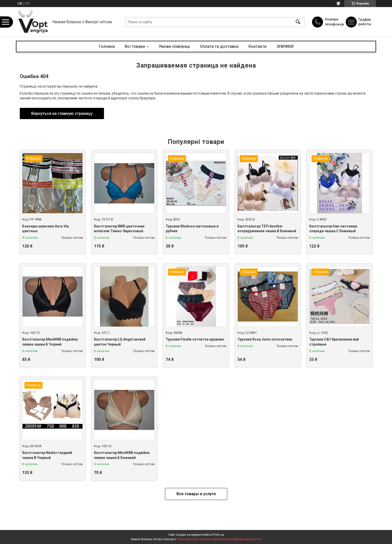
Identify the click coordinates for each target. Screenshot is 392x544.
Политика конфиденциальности (238, 539)
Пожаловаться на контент (195, 539)
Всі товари (135, 46)
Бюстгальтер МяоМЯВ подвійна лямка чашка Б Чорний (50, 342)
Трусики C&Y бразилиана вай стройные (334, 342)
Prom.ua (218, 535)
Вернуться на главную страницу (62, 113)
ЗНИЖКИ (285, 46)
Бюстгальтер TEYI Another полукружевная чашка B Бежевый (267, 229)
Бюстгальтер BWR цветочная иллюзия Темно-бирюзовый (119, 229)
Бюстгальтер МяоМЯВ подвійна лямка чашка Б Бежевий (122, 455)
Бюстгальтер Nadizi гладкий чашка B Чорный (47, 455)
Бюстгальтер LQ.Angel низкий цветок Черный (120, 342)
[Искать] (298, 22)
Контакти (257, 46)
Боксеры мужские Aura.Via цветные (45, 229)
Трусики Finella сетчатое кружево (195, 339)
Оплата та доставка (219, 46)
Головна (107, 46)
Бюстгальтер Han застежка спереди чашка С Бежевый (333, 229)
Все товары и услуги (196, 494)
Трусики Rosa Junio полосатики (265, 339)
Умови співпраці (174, 46)
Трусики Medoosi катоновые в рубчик (192, 229)
